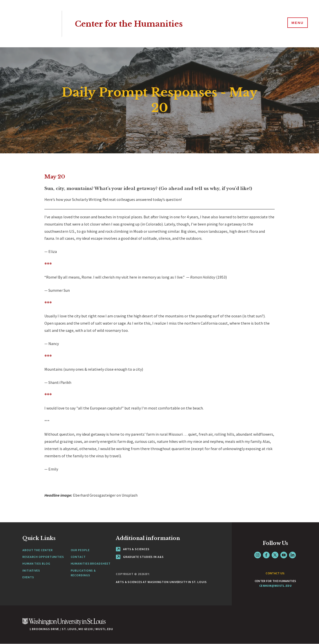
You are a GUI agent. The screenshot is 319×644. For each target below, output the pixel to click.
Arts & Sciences (133, 549)
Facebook (266, 555)
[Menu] (297, 23)
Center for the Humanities (135, 24)
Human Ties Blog (36, 563)
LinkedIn (292, 555)
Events (28, 577)
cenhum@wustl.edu (275, 586)
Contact (78, 557)
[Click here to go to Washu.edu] (64, 624)
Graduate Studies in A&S (140, 557)
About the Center (38, 550)
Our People (80, 550)
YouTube (284, 555)
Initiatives (31, 570)
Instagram (258, 555)
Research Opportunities (43, 557)
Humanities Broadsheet (91, 563)
